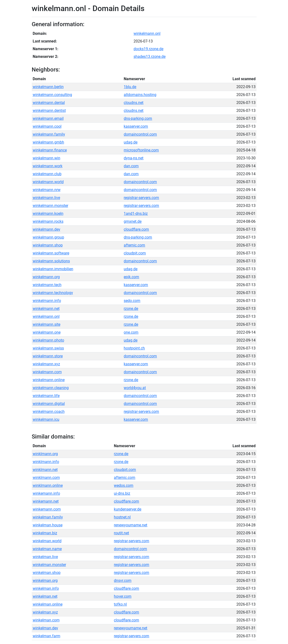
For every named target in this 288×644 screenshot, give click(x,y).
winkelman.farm (46, 636)
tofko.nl (120, 604)
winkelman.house (48, 525)
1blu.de (130, 87)
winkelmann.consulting (52, 95)
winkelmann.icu (46, 419)
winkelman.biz (45, 533)
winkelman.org (45, 581)
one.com (131, 332)
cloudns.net (134, 103)
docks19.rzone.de (148, 49)
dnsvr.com (123, 581)
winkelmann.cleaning (51, 388)
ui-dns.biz (122, 493)
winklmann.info (46, 462)
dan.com (131, 166)
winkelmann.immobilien (53, 269)
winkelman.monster (49, 565)
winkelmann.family (49, 134)
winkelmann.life (46, 396)
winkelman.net (45, 596)
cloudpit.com (135, 253)
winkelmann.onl (147, 33)
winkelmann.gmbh (48, 142)
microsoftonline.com (141, 150)
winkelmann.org (46, 277)
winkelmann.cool (47, 126)
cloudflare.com (136, 229)
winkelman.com (46, 620)
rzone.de (131, 309)
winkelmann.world (48, 182)
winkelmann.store (48, 356)
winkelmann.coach (49, 412)
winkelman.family (48, 517)
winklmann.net (45, 470)
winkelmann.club (47, 174)
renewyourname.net (131, 525)
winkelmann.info (47, 301)
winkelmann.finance (50, 150)
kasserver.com (136, 126)
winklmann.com (46, 478)
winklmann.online (48, 485)
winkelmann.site (46, 324)
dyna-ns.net (134, 158)
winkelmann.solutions (51, 261)
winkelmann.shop (48, 245)
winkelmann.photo (48, 340)
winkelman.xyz (45, 612)
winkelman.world (47, 541)
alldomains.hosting (140, 95)
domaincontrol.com (140, 134)
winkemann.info (46, 493)
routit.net (121, 533)
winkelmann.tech (47, 285)
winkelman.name (47, 549)
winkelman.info (46, 588)
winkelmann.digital (49, 404)
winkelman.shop (47, 573)
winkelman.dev (45, 628)
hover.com (123, 596)
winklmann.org (45, 454)
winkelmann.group (48, 237)
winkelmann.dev (46, 229)
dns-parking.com (138, 118)
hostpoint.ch (134, 348)
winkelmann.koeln (48, 214)
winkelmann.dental (49, 103)
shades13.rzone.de (150, 57)
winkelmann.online (49, 380)
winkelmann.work (48, 166)
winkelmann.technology (53, 293)
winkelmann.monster (50, 206)
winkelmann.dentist (49, 111)
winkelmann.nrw (47, 190)
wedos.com (124, 485)
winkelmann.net (46, 309)
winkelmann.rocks (48, 221)
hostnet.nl (122, 517)
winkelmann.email (48, 118)
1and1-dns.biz (136, 214)
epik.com (131, 277)
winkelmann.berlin (48, 87)
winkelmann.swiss (48, 348)
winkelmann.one (47, 332)
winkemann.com (47, 509)
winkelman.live (45, 557)
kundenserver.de (128, 509)
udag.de (131, 142)
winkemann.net (46, 501)
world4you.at (135, 388)
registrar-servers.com (141, 198)
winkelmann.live (46, 198)
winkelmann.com (47, 372)
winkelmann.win (46, 158)
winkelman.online (48, 604)
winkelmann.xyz (46, 364)
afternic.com (134, 245)
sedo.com (132, 301)
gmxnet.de (133, 221)
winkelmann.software (51, 253)
